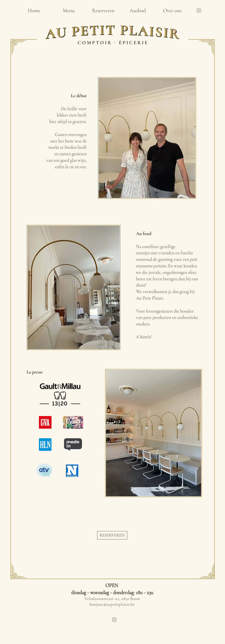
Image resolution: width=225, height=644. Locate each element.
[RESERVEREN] (112, 535)
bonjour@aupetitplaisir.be (112, 604)
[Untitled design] (199, 10)
